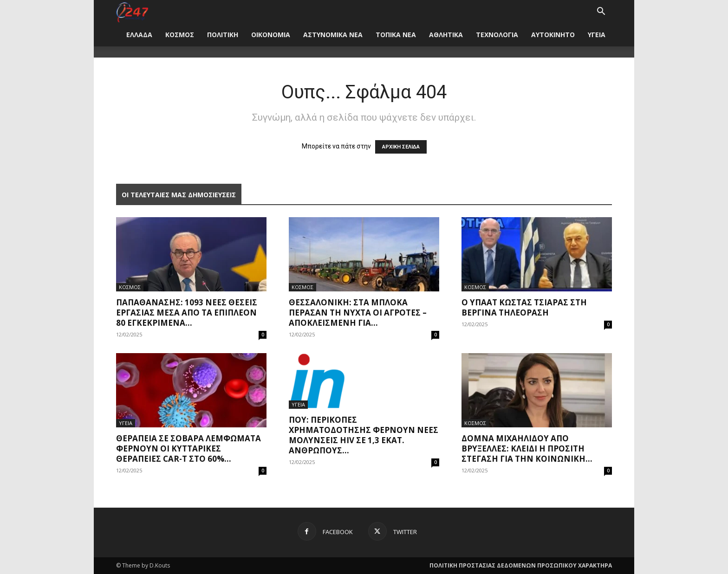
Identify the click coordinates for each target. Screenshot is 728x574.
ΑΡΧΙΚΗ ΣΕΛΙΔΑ (401, 147)
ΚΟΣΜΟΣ (180, 35)
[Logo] (132, 11)
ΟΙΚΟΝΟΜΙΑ (271, 35)
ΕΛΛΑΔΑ (139, 35)
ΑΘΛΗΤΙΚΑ (446, 35)
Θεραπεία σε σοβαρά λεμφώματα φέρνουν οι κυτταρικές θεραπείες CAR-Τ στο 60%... (188, 448)
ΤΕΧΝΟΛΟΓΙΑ (497, 35)
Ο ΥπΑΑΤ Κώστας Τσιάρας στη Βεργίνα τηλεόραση (524, 307)
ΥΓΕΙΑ (597, 35)
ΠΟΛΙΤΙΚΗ (223, 35)
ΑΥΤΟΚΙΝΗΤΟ (553, 35)
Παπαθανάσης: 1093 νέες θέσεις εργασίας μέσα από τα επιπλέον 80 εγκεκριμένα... (187, 313)
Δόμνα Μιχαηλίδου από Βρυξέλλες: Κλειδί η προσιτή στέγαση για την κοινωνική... (527, 448)
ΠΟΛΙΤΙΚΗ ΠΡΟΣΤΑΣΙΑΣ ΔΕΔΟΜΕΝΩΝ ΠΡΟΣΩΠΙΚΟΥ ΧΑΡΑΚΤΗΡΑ (521, 565)
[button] (601, 12)
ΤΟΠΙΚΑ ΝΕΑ (396, 35)
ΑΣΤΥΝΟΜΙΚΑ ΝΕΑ (333, 35)
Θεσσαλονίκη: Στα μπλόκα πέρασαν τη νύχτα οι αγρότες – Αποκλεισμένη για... (358, 313)
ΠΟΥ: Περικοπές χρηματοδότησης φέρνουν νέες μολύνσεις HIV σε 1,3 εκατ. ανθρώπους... (364, 435)
